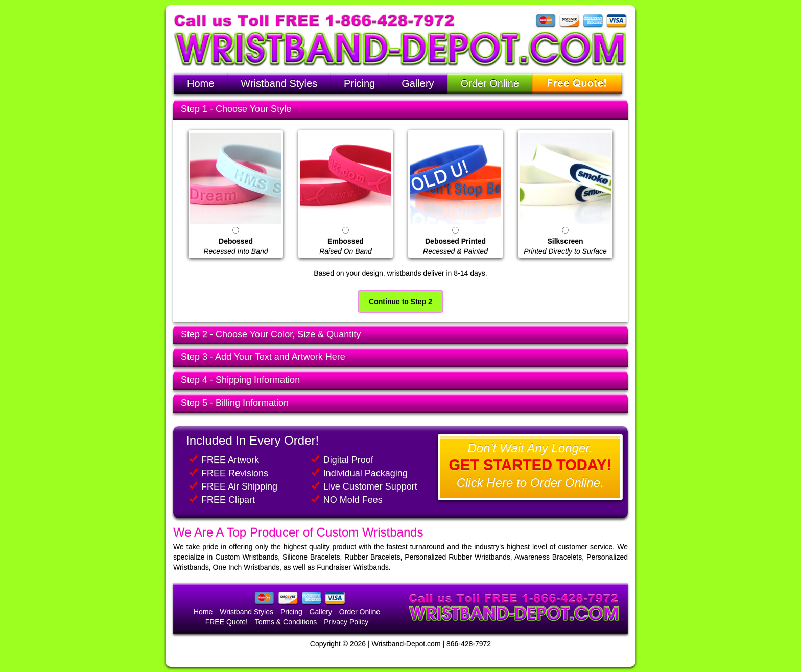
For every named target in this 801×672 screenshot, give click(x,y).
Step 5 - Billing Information (235, 403)
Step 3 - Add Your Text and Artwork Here (263, 357)
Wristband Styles (279, 83)
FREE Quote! (227, 622)
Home (201, 83)
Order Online (490, 83)
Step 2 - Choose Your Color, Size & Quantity (271, 334)
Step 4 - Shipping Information (240, 380)
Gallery (418, 83)
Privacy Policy (346, 622)
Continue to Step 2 (400, 302)
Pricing (359, 83)
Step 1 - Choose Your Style (236, 109)
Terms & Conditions (286, 622)
